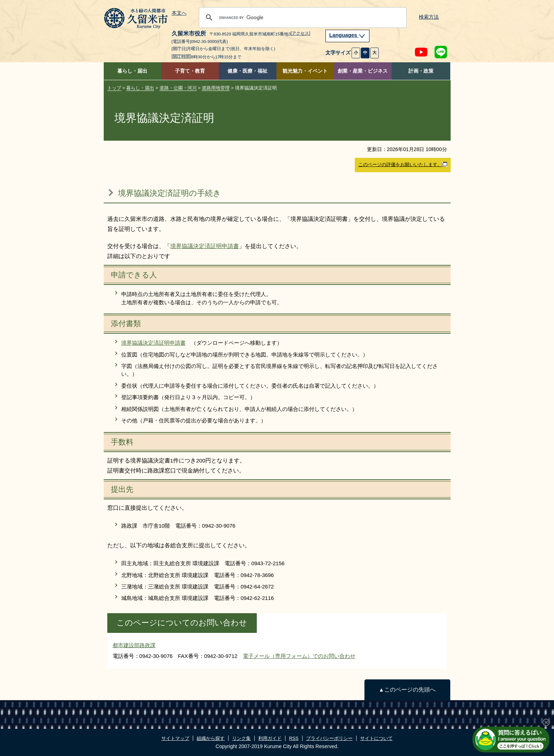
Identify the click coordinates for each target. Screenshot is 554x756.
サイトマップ (175, 738)
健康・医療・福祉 (247, 71)
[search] (302, 18)
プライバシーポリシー (329, 738)
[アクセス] (301, 33)
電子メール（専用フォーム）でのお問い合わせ (299, 656)
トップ (114, 88)
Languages (348, 35)
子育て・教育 (190, 71)
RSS (294, 738)
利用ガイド (270, 738)
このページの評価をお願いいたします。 (403, 165)
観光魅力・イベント (305, 71)
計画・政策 (421, 71)
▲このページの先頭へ (407, 690)
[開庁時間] (182, 56)
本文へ (179, 13)
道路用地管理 (216, 88)
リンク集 (241, 738)
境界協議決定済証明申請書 (205, 246)
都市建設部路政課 (134, 645)
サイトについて (376, 738)
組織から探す (211, 738)
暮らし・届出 (132, 71)
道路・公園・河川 (178, 88)
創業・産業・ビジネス (363, 71)
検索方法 (429, 17)
